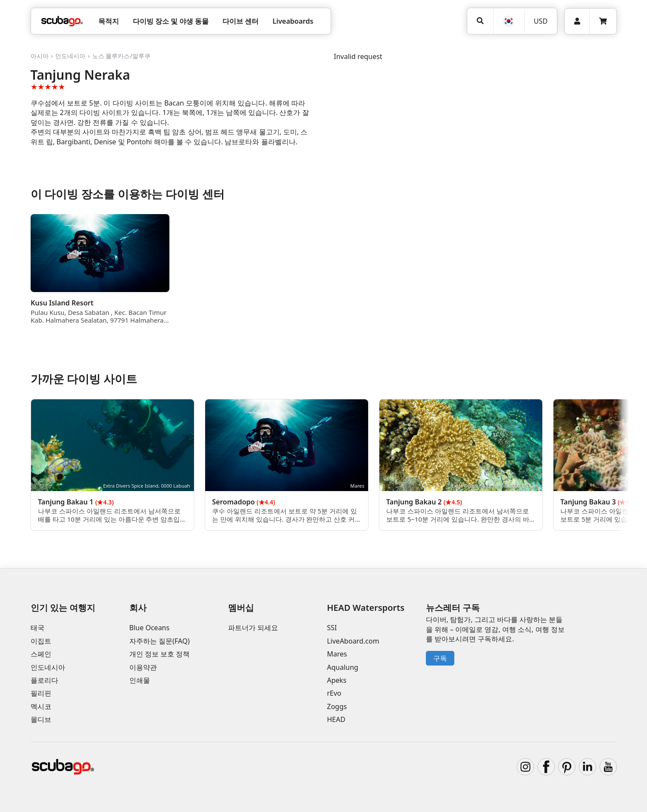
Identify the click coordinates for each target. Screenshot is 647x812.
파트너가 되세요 (253, 628)
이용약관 (143, 667)
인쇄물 (140, 680)
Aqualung (342, 667)
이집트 (41, 641)
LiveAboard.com (353, 641)
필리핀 (41, 693)
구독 (440, 658)
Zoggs (337, 706)
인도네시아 (70, 56)
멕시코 (41, 706)
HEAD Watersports (366, 608)
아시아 (40, 56)
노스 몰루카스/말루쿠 (121, 56)
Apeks (336, 680)
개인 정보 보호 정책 (159, 654)
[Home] (62, 21)
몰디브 (41, 719)
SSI (332, 628)
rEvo (334, 693)
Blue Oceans (149, 628)
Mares (337, 654)
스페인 (41, 654)
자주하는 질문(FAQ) (159, 641)
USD (541, 21)
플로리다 (44, 680)
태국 (38, 628)
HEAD (336, 719)
